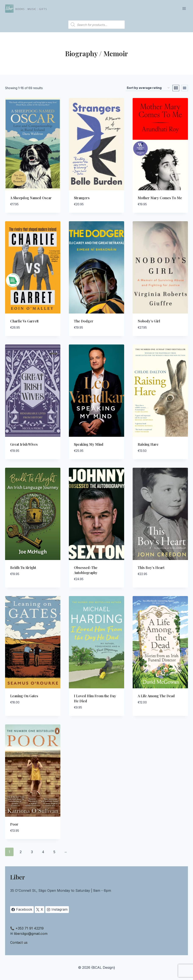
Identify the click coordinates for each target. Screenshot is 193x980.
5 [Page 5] (54, 852)
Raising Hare (148, 444)
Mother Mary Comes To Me (160, 198)
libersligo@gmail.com (31, 934)
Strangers (82, 198)
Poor (14, 824)
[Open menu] (184, 8)
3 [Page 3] (32, 852)
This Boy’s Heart (151, 568)
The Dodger (84, 321)
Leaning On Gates (24, 696)
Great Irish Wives (24, 444)
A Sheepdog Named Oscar (31, 198)
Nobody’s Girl (149, 321)
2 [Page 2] (21, 852)
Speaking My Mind (89, 444)
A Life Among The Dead (156, 696)
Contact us (19, 942)
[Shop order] (148, 88)
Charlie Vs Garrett (24, 321)
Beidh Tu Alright (23, 568)
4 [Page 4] (43, 852)
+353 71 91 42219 (30, 928)
